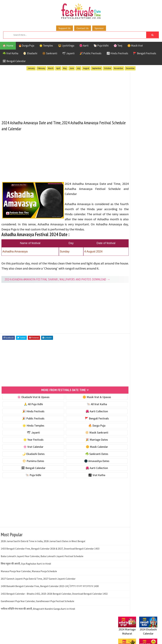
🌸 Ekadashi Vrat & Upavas (29, 410)
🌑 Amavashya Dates (84, 474)
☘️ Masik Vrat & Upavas (132, 167)
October (108, 68)
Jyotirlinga (125, 300)
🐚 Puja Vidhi (101, 46)
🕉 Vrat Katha (84, 488)
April (58, 68)
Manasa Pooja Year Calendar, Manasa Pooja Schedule (29, 584)
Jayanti (146, 294)
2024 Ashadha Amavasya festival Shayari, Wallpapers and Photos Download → (56, 291)
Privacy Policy (125, 411)
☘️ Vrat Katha (10, 53)
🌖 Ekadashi (30, 53)
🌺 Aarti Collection (84, 424)
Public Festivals (128, 306)
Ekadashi (149, 289)
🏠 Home (8, 46)
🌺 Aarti (84, 46)
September (97, 68)
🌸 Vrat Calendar (29, 460)
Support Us (65, 28)
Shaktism (140, 311)
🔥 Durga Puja (84, 438)
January (31, 68)
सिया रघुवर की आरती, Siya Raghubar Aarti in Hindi (26, 577)
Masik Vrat (143, 300)
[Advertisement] (57, 94)
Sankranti (124, 311)
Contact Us (83, 28)
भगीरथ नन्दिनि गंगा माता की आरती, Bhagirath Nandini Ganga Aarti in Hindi (38, 622)
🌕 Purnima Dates (29, 474)
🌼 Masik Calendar (84, 460)
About (120, 395)
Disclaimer (123, 406)
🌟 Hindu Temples (29, 438)
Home (120, 390)
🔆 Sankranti (50, 53)
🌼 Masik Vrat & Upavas (84, 410)
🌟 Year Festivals (29, 453)
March (51, 68)
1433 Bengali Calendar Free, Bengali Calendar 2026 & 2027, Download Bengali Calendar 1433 (50, 562)
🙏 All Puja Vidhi (29, 417)
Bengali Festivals (129, 289)
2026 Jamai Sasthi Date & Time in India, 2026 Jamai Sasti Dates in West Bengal (43, 554)
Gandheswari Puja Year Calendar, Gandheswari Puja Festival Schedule (37, 614)
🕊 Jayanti (68, 53)
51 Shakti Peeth (128, 283)
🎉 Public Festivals (90, 53)
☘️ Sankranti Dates (84, 467)
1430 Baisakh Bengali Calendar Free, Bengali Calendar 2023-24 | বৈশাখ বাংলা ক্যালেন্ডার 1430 (50, 599)
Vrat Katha (125, 322)
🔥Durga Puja (26, 46)
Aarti (144, 283)
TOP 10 (122, 317)
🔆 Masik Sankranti (84, 445)
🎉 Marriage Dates (84, 453)
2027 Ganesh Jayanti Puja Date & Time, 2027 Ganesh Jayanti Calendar (38, 591)
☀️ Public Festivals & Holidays (135, 187)
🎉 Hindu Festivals (29, 424)
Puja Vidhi (148, 306)
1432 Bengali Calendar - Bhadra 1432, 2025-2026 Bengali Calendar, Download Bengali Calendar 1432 (54, 606)
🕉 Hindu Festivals (117, 53)
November (118, 68)
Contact (121, 400)
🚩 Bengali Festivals (145, 53)
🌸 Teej (118, 46)
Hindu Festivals (128, 294)
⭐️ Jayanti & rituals (129, 174)
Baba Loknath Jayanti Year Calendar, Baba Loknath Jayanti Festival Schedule (42, 569)
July (78, 68)
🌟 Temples (46, 46)
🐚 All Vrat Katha (84, 417)
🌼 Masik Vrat (135, 46)
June (72, 68)
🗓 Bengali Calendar (14, 61)
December (130, 68)
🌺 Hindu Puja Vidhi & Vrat (133, 180)
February (41, 68)
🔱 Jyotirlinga (66, 46)
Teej (133, 317)
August (86, 68)
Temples (144, 317)
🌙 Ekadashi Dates (29, 467)
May (65, 68)
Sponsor (99, 28)
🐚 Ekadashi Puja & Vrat (132, 160)
